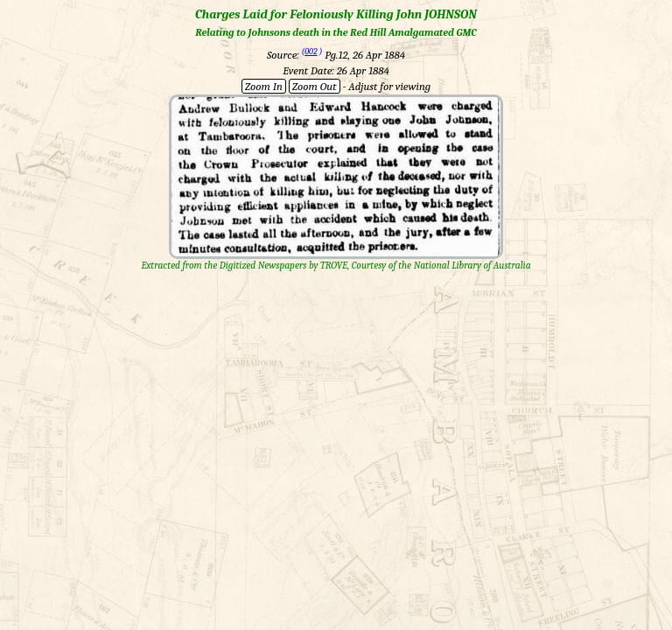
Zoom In (264, 86)
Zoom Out (315, 86)
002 (311, 52)
